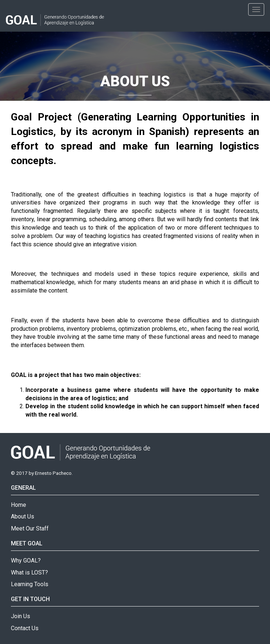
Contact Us (25, 628)
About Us (23, 516)
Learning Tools (30, 584)
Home (19, 505)
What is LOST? (29, 573)
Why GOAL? (26, 560)
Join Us (21, 616)
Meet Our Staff (30, 528)
